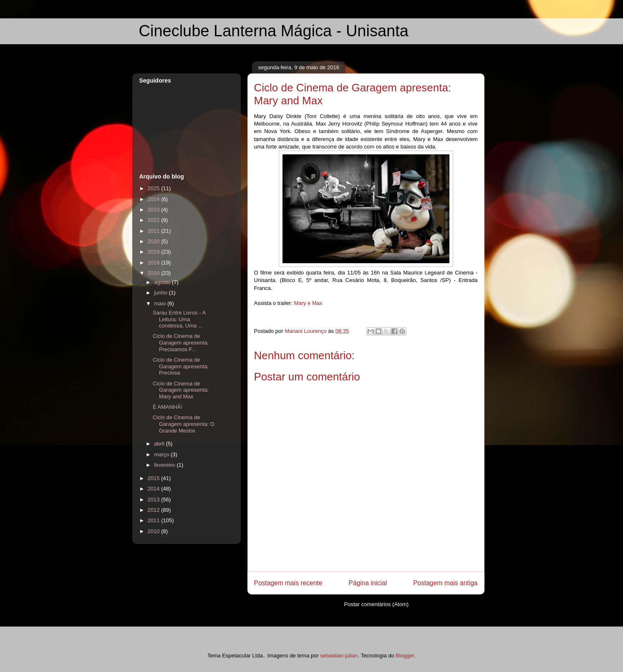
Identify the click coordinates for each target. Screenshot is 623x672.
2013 (155, 500)
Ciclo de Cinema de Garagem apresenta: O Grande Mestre (184, 424)
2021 (155, 231)
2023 (155, 210)
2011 (155, 520)
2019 (155, 252)
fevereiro (165, 465)
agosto (163, 282)
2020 (155, 241)
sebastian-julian (339, 656)
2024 (155, 199)
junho (161, 293)
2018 (155, 263)
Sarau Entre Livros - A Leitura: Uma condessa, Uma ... (179, 319)
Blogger (405, 656)
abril (160, 444)
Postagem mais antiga (445, 583)
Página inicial (368, 583)
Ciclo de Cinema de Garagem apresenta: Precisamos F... (181, 342)
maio (161, 303)
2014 (155, 489)
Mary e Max (308, 303)
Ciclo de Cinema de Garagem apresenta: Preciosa (181, 366)
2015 (155, 478)
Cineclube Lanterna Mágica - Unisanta (274, 31)
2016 (155, 273)
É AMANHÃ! (168, 407)
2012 (155, 510)
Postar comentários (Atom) (376, 604)
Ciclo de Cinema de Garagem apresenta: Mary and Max (181, 390)
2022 (155, 220)
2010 (155, 531)
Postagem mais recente (288, 583)
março (162, 454)
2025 (155, 188)
